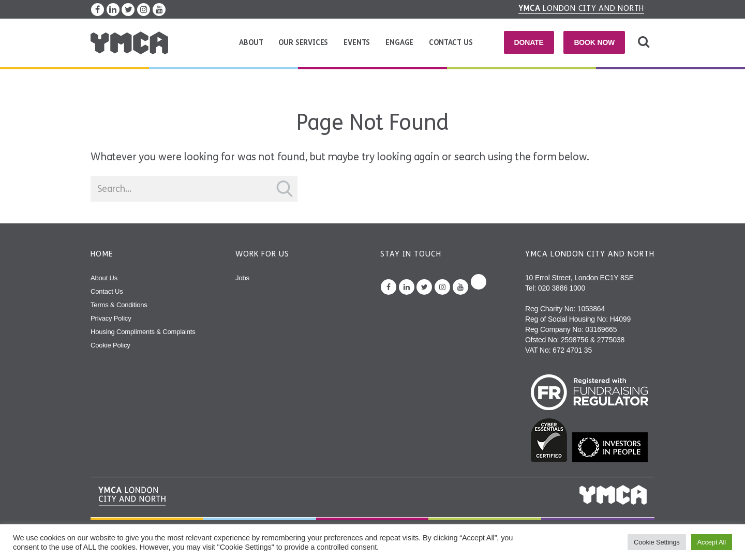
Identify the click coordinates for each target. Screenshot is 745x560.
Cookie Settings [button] (657, 542)
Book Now (594, 42)
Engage (399, 43)
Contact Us (451, 43)
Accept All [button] (712, 542)
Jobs (242, 278)
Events (357, 43)
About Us (104, 278)
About (251, 43)
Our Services (303, 43)
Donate (529, 42)
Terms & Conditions (119, 305)
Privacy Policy (111, 318)
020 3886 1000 (562, 288)
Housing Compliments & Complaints (143, 332)
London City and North (582, 8)
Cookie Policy (110, 345)
